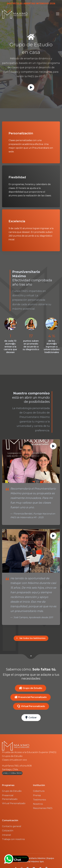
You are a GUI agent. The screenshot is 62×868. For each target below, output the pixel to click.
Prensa (37, 795)
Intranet (7, 835)
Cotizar (31, 718)
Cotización (8, 831)
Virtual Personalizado (31, 706)
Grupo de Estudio (31, 688)
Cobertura (39, 791)
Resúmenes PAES (43, 808)
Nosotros (38, 804)
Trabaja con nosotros (13, 839)
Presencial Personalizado (31, 697)
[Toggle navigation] (57, 14)
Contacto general (12, 826)
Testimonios (39, 800)
